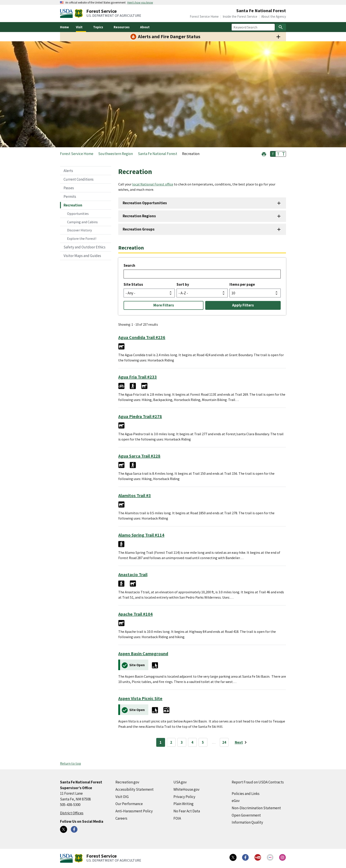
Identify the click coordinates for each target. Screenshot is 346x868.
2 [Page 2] (171, 742)
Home (64, 27)
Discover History (79, 230)
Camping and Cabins (82, 222)
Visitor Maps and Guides (82, 256)
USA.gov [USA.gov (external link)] (180, 782)
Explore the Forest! (82, 238)
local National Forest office (153, 184)
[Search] (281, 27)
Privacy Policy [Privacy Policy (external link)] (184, 797)
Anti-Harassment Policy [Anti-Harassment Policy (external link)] (134, 811)
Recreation (73, 205)
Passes (69, 188)
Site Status (133, 284)
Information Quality (247, 822)
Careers (121, 818)
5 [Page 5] (203, 742)
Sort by (183, 284)
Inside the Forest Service (240, 16)
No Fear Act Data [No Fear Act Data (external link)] (187, 811)
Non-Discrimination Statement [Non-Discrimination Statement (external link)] (256, 808)
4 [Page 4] (192, 742)
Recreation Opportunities (145, 203)
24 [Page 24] (224, 742)
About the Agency (274, 16)
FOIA (177, 818)
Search (129, 265)
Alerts (68, 171)
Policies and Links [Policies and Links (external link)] (246, 794)
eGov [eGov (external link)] (236, 801)
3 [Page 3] (182, 742)
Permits (70, 197)
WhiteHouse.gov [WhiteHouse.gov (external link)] (186, 789)
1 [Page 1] (161, 742)
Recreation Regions (139, 216)
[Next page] (242, 742)
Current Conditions (79, 179)
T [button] (273, 154)
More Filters (164, 305)
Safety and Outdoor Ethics (85, 247)
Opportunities (78, 214)
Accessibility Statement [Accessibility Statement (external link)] (134, 789)
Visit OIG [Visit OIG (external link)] (122, 797)
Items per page (242, 284)
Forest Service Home (204, 16)
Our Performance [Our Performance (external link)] (129, 804)
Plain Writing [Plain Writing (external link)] (183, 804)
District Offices (72, 813)
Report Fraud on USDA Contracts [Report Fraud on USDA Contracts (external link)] (258, 782)
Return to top (71, 763)
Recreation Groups (139, 229)
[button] (264, 154)
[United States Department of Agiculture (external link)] (67, 13)
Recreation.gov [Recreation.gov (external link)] (127, 782)
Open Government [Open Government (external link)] (246, 815)
